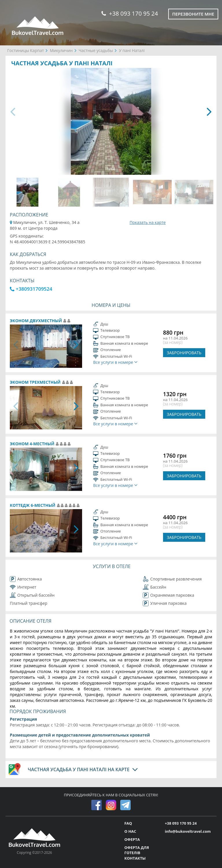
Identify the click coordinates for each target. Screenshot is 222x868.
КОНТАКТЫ (135, 858)
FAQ (128, 823)
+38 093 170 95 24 (130, 13)
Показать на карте (148, 222)
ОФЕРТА (132, 839)
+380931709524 (31, 289)
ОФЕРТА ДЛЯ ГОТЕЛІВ (137, 850)
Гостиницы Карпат (26, 50)
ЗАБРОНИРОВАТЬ (184, 353)
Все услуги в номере (115, 362)
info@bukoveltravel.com (188, 831)
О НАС (130, 831)
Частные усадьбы (96, 50)
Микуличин (61, 50)
